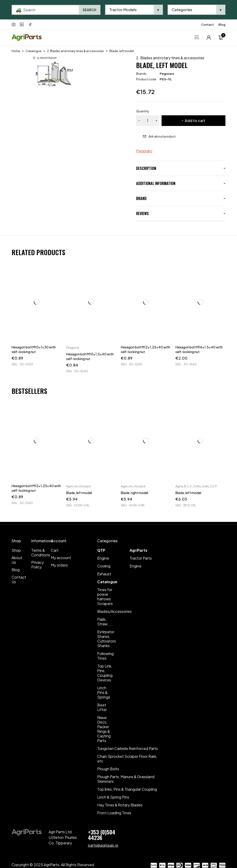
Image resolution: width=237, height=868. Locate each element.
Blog (222, 25)
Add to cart (195, 121)
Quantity (143, 111)
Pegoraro (167, 74)
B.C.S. (188, 486)
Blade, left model (79, 493)
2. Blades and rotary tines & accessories (75, 51)
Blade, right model (134, 493)
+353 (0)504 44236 (102, 835)
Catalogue (34, 51)
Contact (207, 25)
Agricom (72, 486)
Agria (179, 486)
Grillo (197, 486)
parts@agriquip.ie (103, 845)
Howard (85, 486)
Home (16, 51)
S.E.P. (214, 486)
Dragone (73, 348)
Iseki (206, 486)
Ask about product (162, 136)
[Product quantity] (148, 121)
